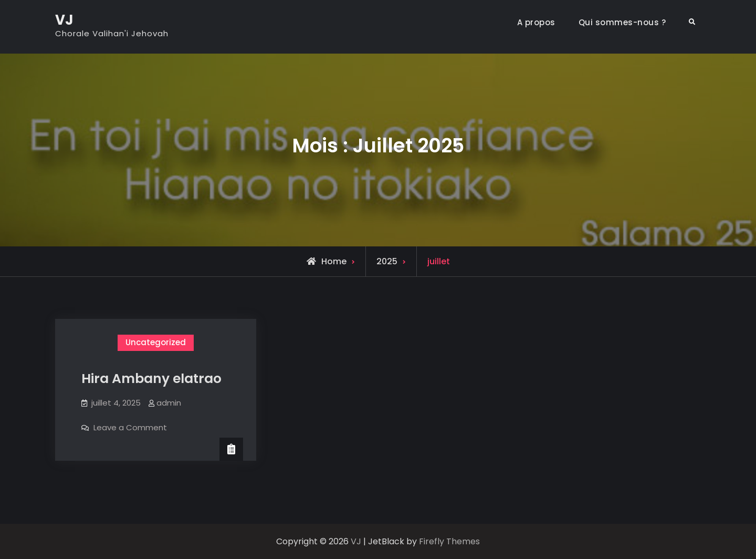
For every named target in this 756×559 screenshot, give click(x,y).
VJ (64, 20)
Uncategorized (156, 342)
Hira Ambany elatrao (151, 379)
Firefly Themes (449, 541)
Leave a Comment (130, 427)
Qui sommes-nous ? (622, 22)
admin (169, 403)
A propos (536, 22)
